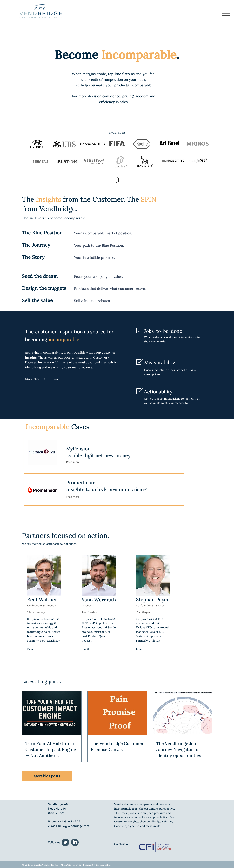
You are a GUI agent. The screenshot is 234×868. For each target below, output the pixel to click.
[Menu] (226, 13)
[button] (42, 453)
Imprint (89, 865)
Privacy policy (104, 865)
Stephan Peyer (152, 600)
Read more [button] (73, 462)
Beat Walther (42, 600)
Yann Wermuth (99, 600)
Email (85, 649)
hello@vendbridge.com (74, 826)
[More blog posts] (47, 776)
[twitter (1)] (65, 842)
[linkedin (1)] (75, 842)
